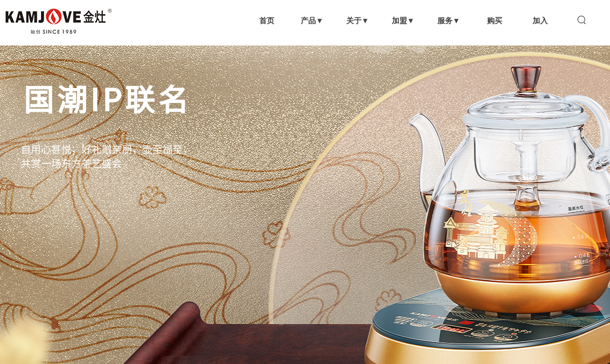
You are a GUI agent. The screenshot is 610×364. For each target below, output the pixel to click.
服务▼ (449, 20)
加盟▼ (403, 20)
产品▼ (312, 20)
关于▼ (358, 20)
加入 (540, 20)
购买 (495, 20)
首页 (267, 20)
